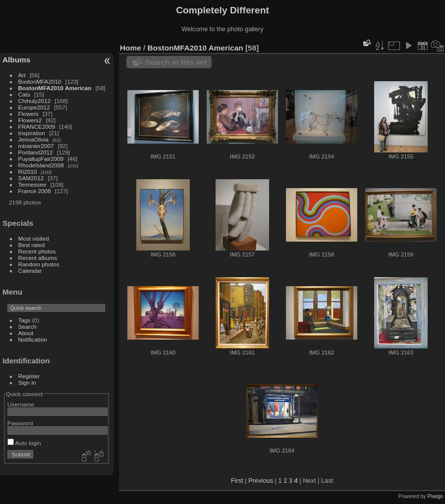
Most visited (34, 238)
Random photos (39, 264)
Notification (33, 339)
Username (21, 404)
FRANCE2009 (37, 126)
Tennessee (32, 184)
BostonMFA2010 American (55, 88)
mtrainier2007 (36, 146)
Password (20, 423)
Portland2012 (36, 152)
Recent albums (38, 258)
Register (29, 376)
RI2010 (28, 172)
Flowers (28, 114)
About (26, 333)
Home (131, 48)
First (237, 480)
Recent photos (37, 251)
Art (22, 75)
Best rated (32, 245)
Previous (261, 480)
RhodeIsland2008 (41, 165)
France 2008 (35, 191)
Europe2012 (34, 107)
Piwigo (435, 496)
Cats (24, 94)
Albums (16, 60)
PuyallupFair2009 (41, 159)
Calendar (30, 271)
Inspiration (32, 133)
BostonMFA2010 (40, 81)
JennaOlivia (33, 139)
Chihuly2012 (34, 101)
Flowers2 (30, 120)
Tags (25, 320)
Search (28, 327)
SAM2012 (31, 178)
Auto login (24, 443)
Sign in (27, 382)
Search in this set (176, 62)
